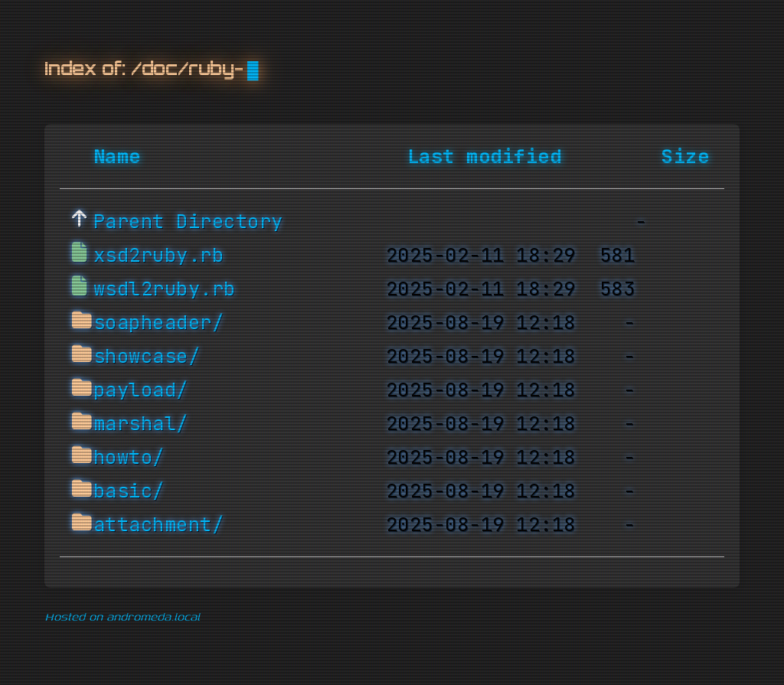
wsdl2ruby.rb (165, 289)
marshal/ (141, 424)
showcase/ (147, 357)
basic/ (129, 491)
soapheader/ (159, 323)
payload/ (141, 390)
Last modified (485, 157)
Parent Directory (188, 222)
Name (117, 157)
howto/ (129, 458)
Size (685, 157)
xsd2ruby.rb (159, 256)
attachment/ (159, 525)
